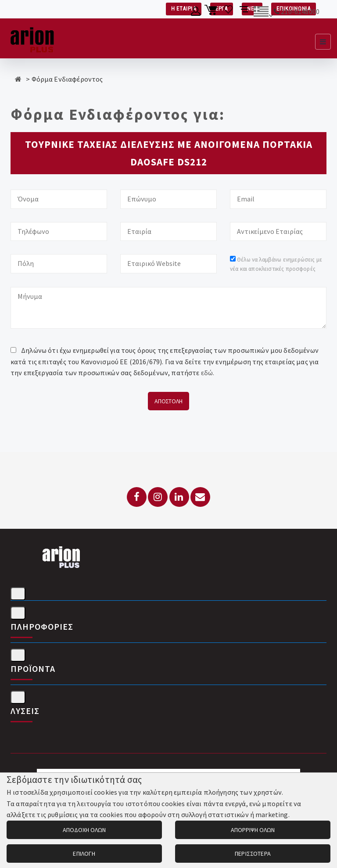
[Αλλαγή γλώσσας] (263, 13)
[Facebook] (137, 497)
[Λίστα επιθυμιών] (228, 13)
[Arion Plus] (32, 38)
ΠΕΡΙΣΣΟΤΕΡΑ (253, 854)
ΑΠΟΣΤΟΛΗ (168, 401)
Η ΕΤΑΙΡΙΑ (184, 9)
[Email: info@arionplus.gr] (200, 497)
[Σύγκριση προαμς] (245, 13)
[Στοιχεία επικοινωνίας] (18, 594)
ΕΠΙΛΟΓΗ (84, 854)
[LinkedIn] (179, 497)
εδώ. (208, 373)
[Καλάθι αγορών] (212, 13)
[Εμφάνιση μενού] (323, 42)
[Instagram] (158, 497)
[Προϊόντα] (18, 655)
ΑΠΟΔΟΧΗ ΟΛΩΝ (84, 830)
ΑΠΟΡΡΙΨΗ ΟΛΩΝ (253, 830)
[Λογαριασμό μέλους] (196, 13)
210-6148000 (300, 11)
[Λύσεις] (18, 697)
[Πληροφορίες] (18, 613)
